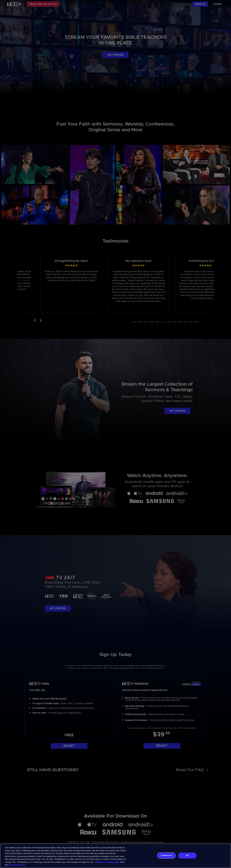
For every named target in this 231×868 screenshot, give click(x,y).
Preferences (166, 855)
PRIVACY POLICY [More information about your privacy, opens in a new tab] (17, 865)
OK (187, 855)
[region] (115, 856)
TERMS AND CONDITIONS (107, 862)
